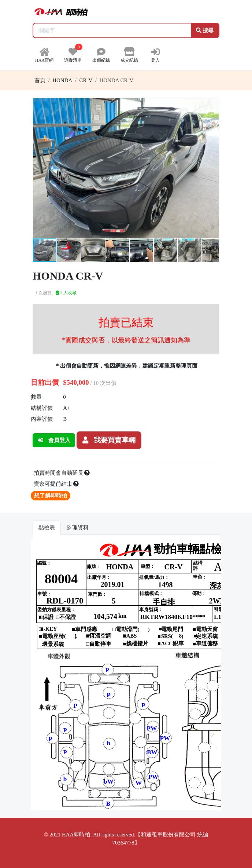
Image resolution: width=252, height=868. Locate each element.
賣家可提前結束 (56, 484)
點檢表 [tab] (47, 528)
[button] (212, 105)
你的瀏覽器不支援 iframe (126, 675)
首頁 (40, 80)
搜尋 (205, 30)
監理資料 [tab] (78, 528)
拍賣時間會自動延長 (62, 473)
